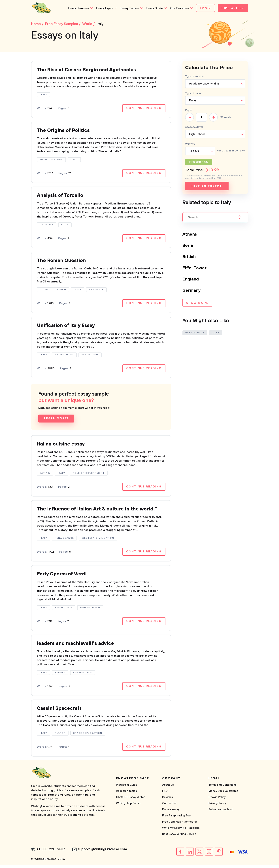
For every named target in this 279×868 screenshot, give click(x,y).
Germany (192, 291)
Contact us (169, 807)
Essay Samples (77, 8)
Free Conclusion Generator (180, 825)
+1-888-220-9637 (51, 853)
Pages (189, 111)
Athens (190, 235)
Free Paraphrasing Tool (177, 819)
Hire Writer (232, 8)
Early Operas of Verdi (63, 577)
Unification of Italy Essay (67, 327)
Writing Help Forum (128, 807)
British (189, 257)
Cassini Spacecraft (60, 712)
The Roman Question (63, 262)
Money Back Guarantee (223, 794)
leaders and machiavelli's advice (77, 646)
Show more (197, 303)
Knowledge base (133, 782)
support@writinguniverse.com (103, 853)
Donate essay (171, 813)
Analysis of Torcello (61, 197)
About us (168, 788)
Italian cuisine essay (62, 446)
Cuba (216, 333)
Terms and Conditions (222, 788)
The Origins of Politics (64, 131)
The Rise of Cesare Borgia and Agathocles (89, 70)
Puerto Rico (195, 333)
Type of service (194, 77)
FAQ (165, 794)
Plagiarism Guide (127, 788)
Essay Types (104, 8)
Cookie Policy (217, 801)
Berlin (189, 246)
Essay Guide (154, 8)
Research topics (126, 794)
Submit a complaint (221, 813)
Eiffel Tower (195, 268)
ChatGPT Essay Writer (130, 801)
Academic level (194, 127)
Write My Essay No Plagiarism (181, 831)
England (191, 280)
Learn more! (56, 420)
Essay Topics (129, 8)
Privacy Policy (217, 807)
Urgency (190, 144)
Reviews (168, 801)
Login (205, 8)
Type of (193, 94)
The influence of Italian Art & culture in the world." (100, 511)
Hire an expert (207, 187)
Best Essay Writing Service (179, 838)
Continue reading (144, 109)
